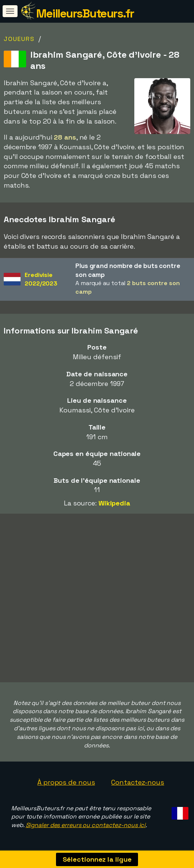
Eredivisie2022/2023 (41, 279)
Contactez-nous (138, 782)
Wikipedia (114, 503)
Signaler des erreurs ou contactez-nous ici (86, 825)
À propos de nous (66, 782)
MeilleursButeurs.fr (85, 13)
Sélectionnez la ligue (97, 859)
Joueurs (19, 39)
